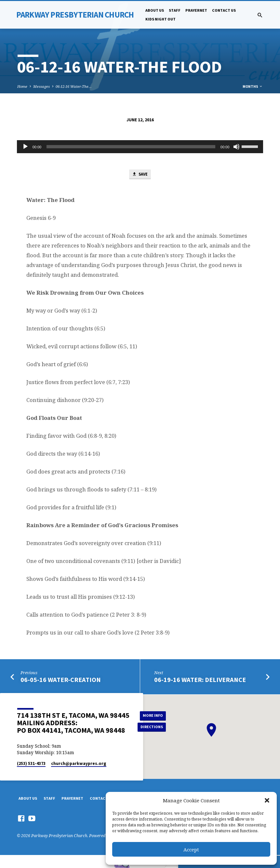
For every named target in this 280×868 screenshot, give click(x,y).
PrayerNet (196, 10)
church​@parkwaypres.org (79, 764)
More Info (152, 715)
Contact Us (224, 10)
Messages (41, 86)
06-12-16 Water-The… (74, 86)
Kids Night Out (160, 19)
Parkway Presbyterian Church (75, 15)
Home (22, 86)
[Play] (25, 147)
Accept (191, 849)
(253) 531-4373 (31, 764)
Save (140, 174)
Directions (152, 727)
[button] (267, 800)
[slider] (131, 147)
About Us (155, 10)
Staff (175, 10)
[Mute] (236, 147)
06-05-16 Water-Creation (61, 680)
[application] (140, 147)
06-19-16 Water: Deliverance (200, 680)
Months (253, 87)
